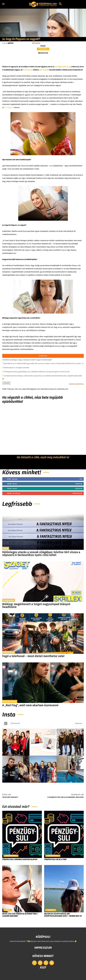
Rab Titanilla (44, 70)
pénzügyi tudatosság (63, 67)
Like (81, 479)
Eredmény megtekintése (76, 384)
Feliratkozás (77, 493)
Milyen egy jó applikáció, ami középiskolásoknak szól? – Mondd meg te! (63, 915)
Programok (9, 600)
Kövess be (79, 484)
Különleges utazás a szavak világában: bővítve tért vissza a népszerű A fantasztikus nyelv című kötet (41, 554)
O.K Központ (28, 70)
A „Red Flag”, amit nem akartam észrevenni (30, 705)
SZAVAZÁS (6, 383)
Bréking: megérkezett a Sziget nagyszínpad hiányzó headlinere (36, 606)
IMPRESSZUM (43, 948)
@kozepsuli (15, 723)
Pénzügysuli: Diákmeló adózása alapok (20, 859)
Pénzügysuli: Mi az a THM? (55, 859)
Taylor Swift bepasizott (10, 797)
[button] (60, 4)
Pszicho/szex (10, 701)
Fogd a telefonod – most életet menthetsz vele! (33, 656)
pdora (11, 43)
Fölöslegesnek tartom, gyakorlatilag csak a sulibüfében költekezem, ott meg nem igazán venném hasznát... (37, 372)
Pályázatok (9, 652)
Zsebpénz (43, 49)
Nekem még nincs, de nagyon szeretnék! (17, 368)
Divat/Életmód (11, 856)
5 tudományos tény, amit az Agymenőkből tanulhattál (65, 797)
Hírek (6, 548)
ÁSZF (43, 967)
